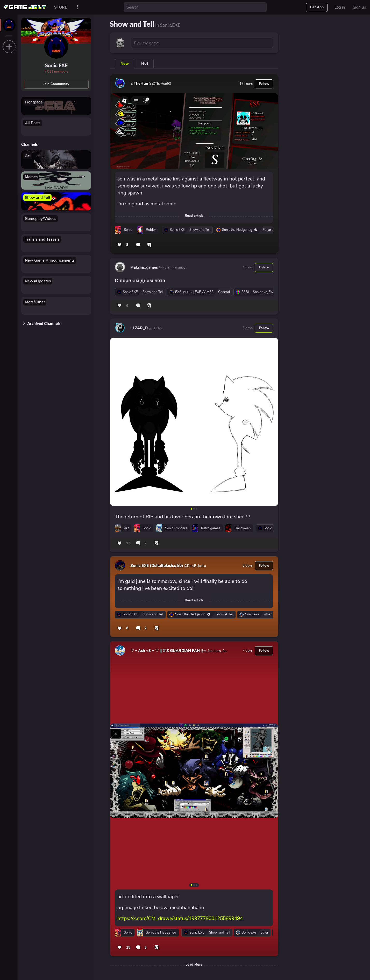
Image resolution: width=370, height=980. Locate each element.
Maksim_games (144, 267)
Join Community (56, 84)
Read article (194, 216)
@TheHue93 (161, 84)
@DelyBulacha (195, 566)
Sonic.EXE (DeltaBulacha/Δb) (157, 566)
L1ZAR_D (139, 328)
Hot (145, 64)
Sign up (360, 7)
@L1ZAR (155, 328)
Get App (317, 7)
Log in (340, 7)
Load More (194, 965)
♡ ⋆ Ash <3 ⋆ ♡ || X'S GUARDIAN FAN (165, 651)
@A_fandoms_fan (214, 651)
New (125, 64)
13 (128, 543)
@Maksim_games (172, 268)
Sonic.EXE (56, 66)
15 (128, 948)
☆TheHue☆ (141, 84)
